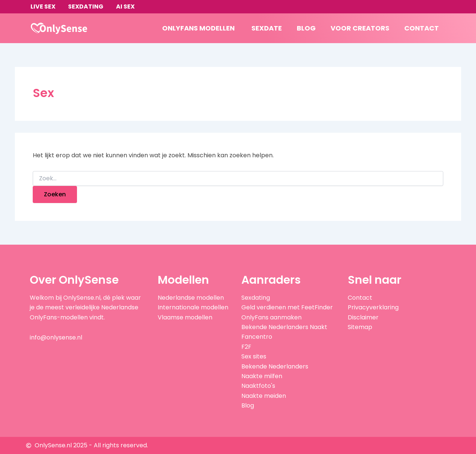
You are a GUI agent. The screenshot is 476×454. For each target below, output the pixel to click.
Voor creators (360, 28)
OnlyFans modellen (198, 28)
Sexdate (267, 28)
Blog (306, 28)
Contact (422, 28)
